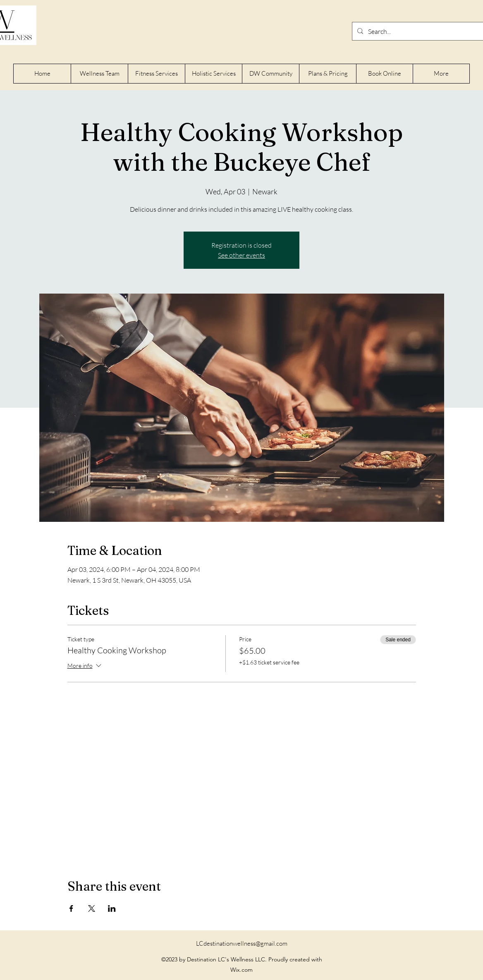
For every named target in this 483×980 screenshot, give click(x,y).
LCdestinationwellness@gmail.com (242, 943)
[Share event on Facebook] (71, 908)
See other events (241, 255)
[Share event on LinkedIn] (112, 908)
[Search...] (425, 31)
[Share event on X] (92, 908)
